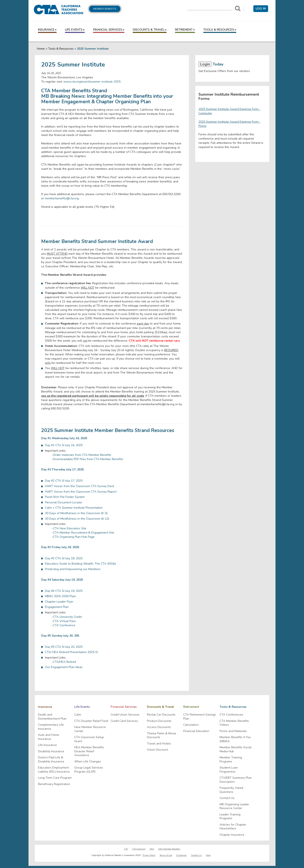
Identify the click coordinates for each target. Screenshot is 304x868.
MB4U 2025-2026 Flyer (60, 596)
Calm (78, 715)
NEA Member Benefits (169, 849)
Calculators (191, 725)
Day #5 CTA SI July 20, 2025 (64, 647)
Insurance (47, 30)
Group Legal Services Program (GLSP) (89, 770)
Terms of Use (166, 855)
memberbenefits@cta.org (62, 198)
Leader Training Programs (230, 817)
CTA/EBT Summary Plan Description (236, 780)
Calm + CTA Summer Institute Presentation (74, 508)
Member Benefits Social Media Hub (235, 749)
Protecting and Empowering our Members (73, 569)
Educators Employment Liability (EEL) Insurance (54, 770)
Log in (261, 9)
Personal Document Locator (64, 502)
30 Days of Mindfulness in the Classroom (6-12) (77, 519)
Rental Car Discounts (161, 715)
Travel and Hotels (159, 744)
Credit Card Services (124, 721)
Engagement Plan (57, 607)
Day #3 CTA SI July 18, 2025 (64, 558)
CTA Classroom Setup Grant (89, 739)
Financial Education (196, 731)
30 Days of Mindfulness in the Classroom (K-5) (76, 513)
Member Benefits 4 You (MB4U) (235, 739)
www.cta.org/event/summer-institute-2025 (92, 82)
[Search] (238, 8)
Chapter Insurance (232, 835)
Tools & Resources (220, 30)
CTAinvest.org (139, 849)
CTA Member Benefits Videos (234, 723)
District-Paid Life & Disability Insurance (51, 760)
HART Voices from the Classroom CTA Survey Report (81, 492)
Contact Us (227, 798)
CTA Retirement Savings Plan (200, 717)
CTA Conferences (231, 715)
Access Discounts (159, 727)
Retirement (185, 30)
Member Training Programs (231, 760)
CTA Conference (64, 625)
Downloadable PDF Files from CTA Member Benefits (88, 459)
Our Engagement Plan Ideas (64, 667)
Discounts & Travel (150, 30)
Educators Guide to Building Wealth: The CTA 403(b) (80, 564)
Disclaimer (181, 855)
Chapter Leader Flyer (59, 602)
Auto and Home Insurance (49, 737)
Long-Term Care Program (55, 778)
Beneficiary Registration (54, 784)
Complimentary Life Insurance (51, 727)
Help (208, 855)
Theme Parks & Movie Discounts (161, 736)
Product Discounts (159, 721)
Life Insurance (47, 745)
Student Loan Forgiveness (229, 770)
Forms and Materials (233, 731)
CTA (126, 849)
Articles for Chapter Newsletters (233, 827)
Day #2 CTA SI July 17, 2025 (64, 481)
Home (41, 49)
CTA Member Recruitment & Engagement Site (84, 533)
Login (205, 64)
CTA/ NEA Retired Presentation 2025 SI (71, 652)
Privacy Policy (149, 855)
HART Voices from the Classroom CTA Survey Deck (80, 486)
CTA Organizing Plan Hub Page (74, 537)
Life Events (75, 30)
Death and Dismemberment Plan (52, 717)
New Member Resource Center (90, 729)
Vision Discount (157, 750)
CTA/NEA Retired (64, 662)
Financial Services (109, 30)
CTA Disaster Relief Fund (91, 721)
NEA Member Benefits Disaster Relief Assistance (89, 751)
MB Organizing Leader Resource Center (234, 806)
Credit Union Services (125, 715)
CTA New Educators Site (70, 528)
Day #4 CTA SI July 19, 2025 (64, 591)
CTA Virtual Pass (64, 621)
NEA (152, 849)
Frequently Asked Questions (231, 790)
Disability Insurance (51, 751)
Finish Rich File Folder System (65, 497)
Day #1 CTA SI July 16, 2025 (64, 445)
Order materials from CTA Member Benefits (82, 455)
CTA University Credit (67, 617)
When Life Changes (88, 762)
